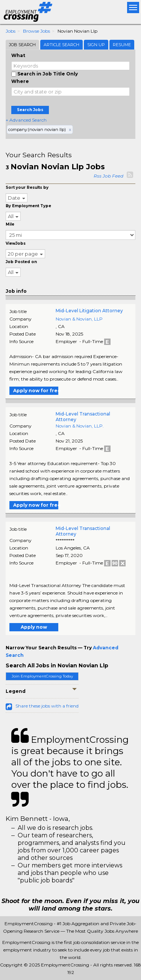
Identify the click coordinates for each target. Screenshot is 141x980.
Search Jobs (30, 110)
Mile (10, 224)
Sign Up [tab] (96, 45)
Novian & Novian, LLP (79, 319)
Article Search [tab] (61, 45)
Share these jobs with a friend (47, 706)
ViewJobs (16, 243)
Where (20, 81)
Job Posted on (21, 262)
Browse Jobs (36, 31)
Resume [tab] (122, 45)
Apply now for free (36, 391)
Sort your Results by (27, 187)
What (18, 55)
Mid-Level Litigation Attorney (89, 311)
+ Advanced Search (26, 120)
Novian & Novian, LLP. (80, 426)
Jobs (11, 31)
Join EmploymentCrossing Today (42, 676)
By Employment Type (28, 206)
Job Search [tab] (22, 45)
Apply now (34, 627)
